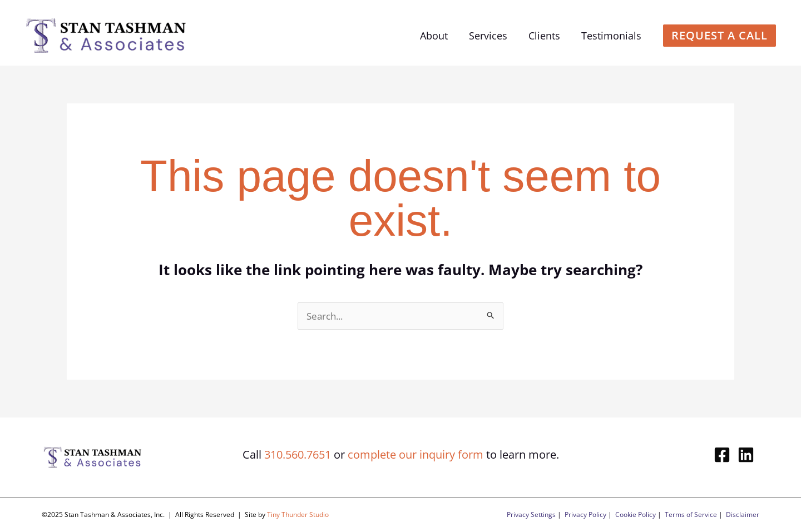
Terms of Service (691, 514)
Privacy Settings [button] (531, 514)
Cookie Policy (636, 514)
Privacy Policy (585, 514)
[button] (720, 36)
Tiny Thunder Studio (298, 514)
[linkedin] (748, 455)
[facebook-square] (725, 455)
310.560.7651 (298, 454)
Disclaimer (743, 514)
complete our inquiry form (416, 454)
